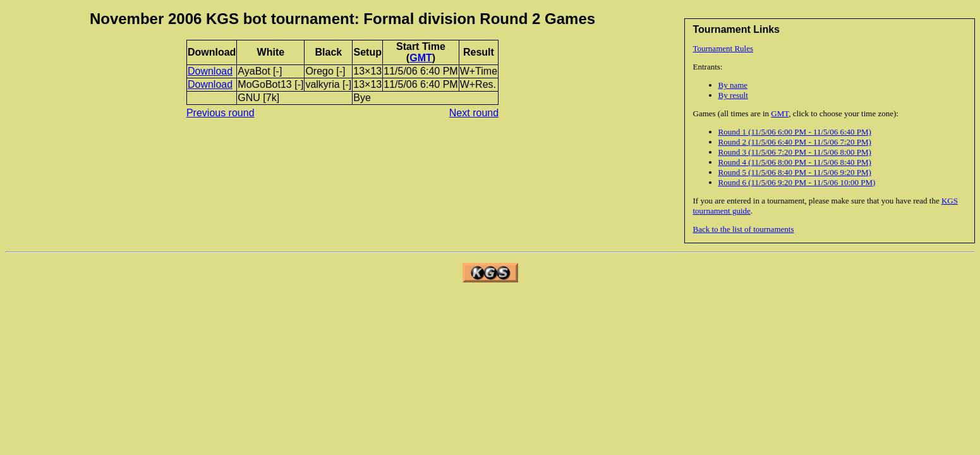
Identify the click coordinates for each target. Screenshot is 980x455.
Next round (474, 113)
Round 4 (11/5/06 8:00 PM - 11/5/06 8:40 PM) (795, 162)
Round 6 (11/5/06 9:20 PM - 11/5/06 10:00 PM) (797, 182)
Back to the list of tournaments (744, 229)
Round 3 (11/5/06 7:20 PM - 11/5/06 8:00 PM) (795, 152)
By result (733, 95)
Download (210, 71)
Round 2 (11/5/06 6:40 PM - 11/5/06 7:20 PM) (795, 142)
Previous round (221, 113)
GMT (780, 113)
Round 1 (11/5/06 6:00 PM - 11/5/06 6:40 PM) (795, 132)
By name (733, 85)
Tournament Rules (723, 48)
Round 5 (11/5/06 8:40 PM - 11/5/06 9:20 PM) (795, 172)
